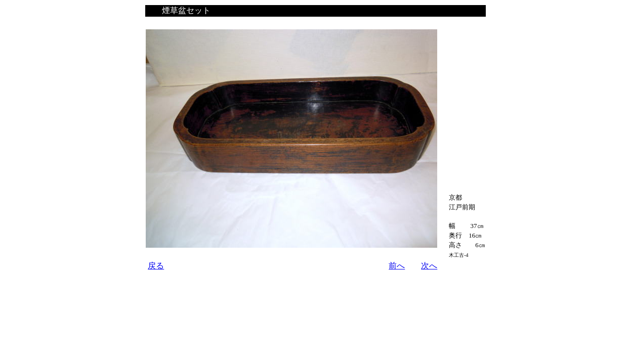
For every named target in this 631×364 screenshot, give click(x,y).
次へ (429, 266)
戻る (156, 266)
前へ (397, 266)
